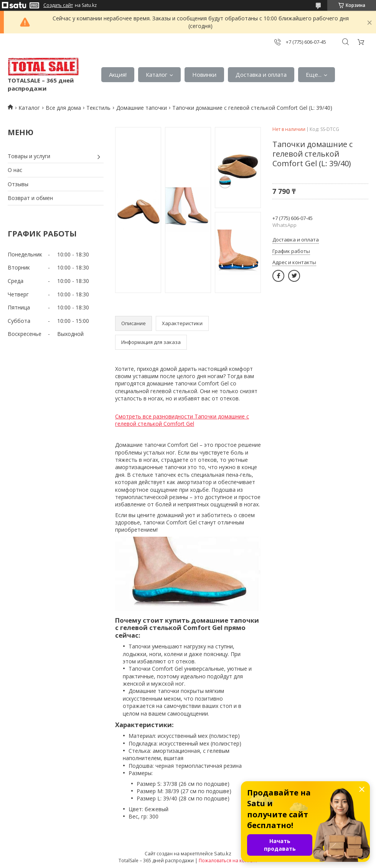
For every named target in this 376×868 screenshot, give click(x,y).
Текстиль (98, 108)
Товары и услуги (29, 156)
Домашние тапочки (142, 108)
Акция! (118, 74)
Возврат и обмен (30, 198)
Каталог (157, 74)
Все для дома (63, 108)
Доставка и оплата (261, 74)
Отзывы (18, 184)
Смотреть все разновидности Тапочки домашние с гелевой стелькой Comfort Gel (182, 420)
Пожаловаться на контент (228, 861)
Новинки (204, 74)
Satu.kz (223, 853)
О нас (15, 170)
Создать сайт (58, 5)
